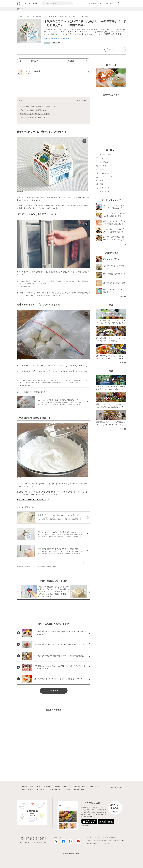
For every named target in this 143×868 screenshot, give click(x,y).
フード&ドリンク (93, 786)
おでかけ (57, 786)
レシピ (39, 786)
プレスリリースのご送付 (93, 840)
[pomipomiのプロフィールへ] (54, 72)
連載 (29, 789)
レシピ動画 (93, 3)
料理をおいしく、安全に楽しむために (114, 840)
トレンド (101, 3)
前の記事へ (35, 61)
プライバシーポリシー (104, 843)
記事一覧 (89, 837)
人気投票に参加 (79, 789)
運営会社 (89, 843)
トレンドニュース (27, 786)
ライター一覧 (96, 837)
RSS (102, 840)
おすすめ (108, 3)
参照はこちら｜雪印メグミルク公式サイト (32, 500)
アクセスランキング (54, 789)
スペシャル (67, 789)
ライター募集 (104, 837)
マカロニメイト (39, 789)
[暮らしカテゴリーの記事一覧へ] (47, 43)
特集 (23, 789)
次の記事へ (72, 61)
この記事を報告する (86, 563)
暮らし (66, 786)
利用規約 (95, 843)
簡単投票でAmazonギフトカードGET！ (58, 38)
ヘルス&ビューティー (78, 786)
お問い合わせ (112, 837)
